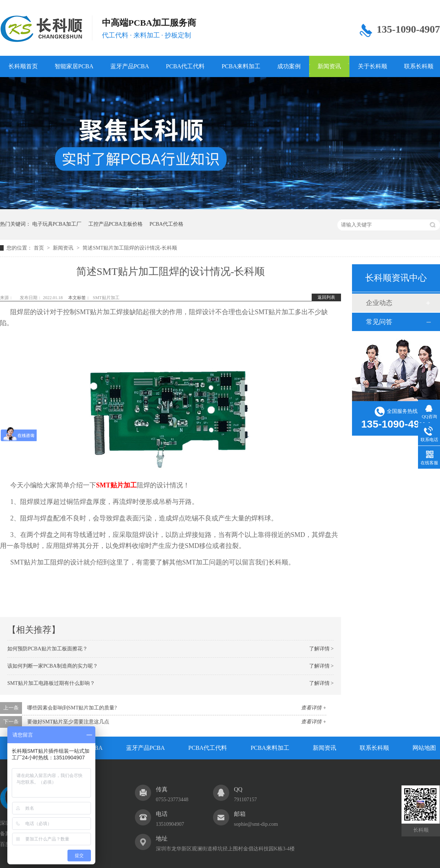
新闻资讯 (329, 66)
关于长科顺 (373, 66)
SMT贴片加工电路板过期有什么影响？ (51, 683)
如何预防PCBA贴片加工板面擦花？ (47, 649)
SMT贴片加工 (106, 298)
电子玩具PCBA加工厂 (57, 224)
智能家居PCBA (74, 66)
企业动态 (379, 303)
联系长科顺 (374, 748)
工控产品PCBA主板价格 (116, 224)
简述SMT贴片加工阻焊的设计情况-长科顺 (130, 248)
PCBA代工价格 (167, 224)
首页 (40, 248)
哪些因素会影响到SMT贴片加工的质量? (72, 708)
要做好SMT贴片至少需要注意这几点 (68, 722)
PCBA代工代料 (186, 66)
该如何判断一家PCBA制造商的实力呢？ (53, 666)
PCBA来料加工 (241, 66)
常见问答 (379, 322)
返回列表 (326, 297)
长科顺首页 (23, 66)
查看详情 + (314, 708)
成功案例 (289, 66)
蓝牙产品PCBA (130, 66)
